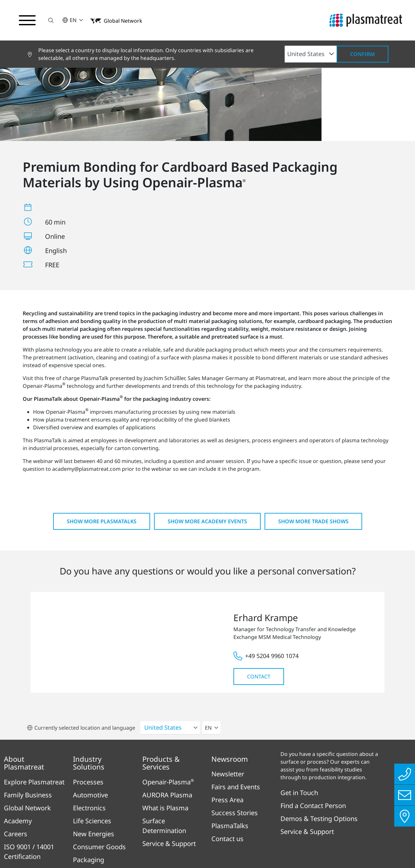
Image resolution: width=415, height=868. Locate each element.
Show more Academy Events (207, 429)
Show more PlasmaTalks (102, 429)
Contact (259, 584)
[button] (51, 20)
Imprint (115, 830)
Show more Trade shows (313, 429)
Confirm (362, 54)
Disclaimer (263, 830)
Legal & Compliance (211, 830)
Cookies (299, 830)
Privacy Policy (155, 830)
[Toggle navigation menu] (27, 20)
